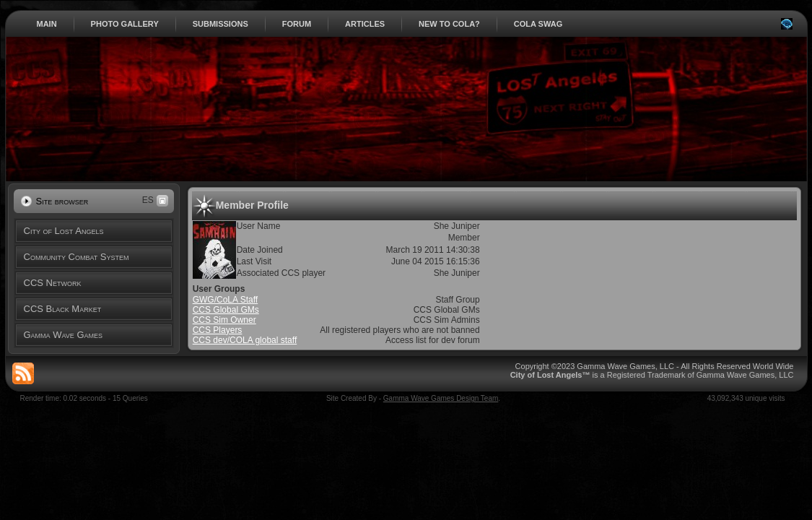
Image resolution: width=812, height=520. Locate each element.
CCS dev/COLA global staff (245, 340)
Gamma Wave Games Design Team (441, 398)
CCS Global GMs (226, 310)
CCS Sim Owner (224, 320)
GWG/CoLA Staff (225, 300)
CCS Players (218, 330)
